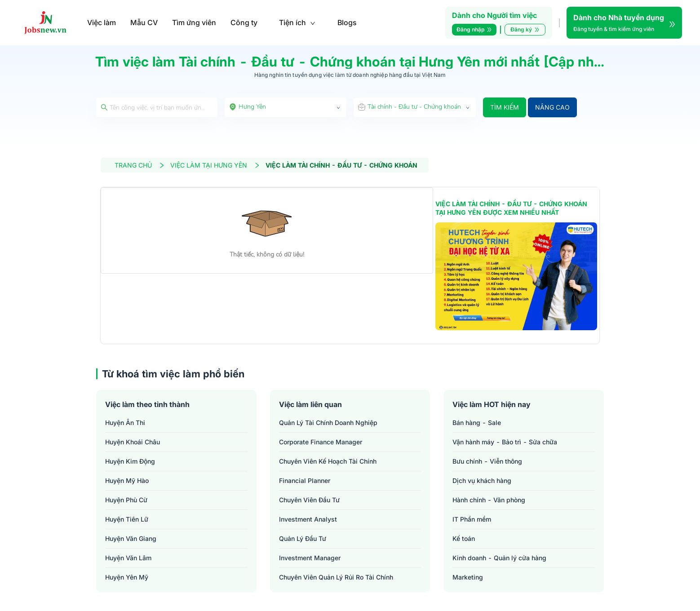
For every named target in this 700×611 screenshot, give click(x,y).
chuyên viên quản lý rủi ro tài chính (336, 577)
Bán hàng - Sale (477, 423)
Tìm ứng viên (194, 22)
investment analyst (308, 519)
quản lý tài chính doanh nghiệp (328, 423)
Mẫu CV (144, 22)
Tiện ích (297, 22)
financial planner (305, 480)
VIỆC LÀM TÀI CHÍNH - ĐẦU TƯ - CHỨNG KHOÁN (341, 165)
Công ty (244, 22)
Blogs (347, 22)
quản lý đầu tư (303, 538)
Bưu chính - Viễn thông (487, 461)
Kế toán (464, 538)
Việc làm (102, 22)
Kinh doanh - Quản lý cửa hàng (499, 558)
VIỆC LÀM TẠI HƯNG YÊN (215, 165)
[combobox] (286, 107)
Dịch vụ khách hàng (482, 480)
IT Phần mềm (472, 519)
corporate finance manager (321, 442)
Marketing (468, 577)
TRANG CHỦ (140, 165)
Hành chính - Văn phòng (489, 500)
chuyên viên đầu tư (309, 500)
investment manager (310, 558)
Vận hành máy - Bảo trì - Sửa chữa (505, 442)
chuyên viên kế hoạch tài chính (328, 461)
